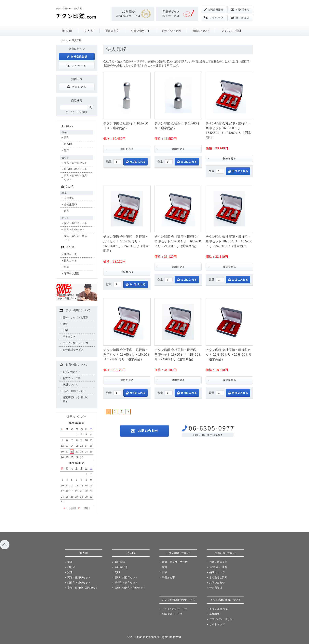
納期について (201, 31)
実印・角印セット (74, 230)
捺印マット (70, 261)
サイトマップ (217, 624)
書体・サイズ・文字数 (75, 317)
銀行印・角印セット (126, 583)
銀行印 (68, 144)
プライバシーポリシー (222, 619)
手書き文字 (112, 31)
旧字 (65, 330)
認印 (67, 150)
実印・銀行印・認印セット (76, 178)
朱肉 (67, 267)
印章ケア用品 (72, 273)
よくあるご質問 (231, 31)
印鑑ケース (70, 254)
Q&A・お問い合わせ (74, 391)
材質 (65, 324)
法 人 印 (88, 31)
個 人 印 (67, 31)
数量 (109, 162)
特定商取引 (216, 588)
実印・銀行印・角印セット (76, 238)
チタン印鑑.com (218, 609)
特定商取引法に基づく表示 (75, 399)
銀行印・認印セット (76, 169)
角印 (67, 211)
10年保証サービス (73, 350)
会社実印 (69, 198)
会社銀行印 (70, 204)
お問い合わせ (217, 583)
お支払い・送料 (172, 31)
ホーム (64, 40)
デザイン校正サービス (75, 343)
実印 (67, 138)
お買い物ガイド (141, 31)
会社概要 (214, 614)
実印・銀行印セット (76, 163)
